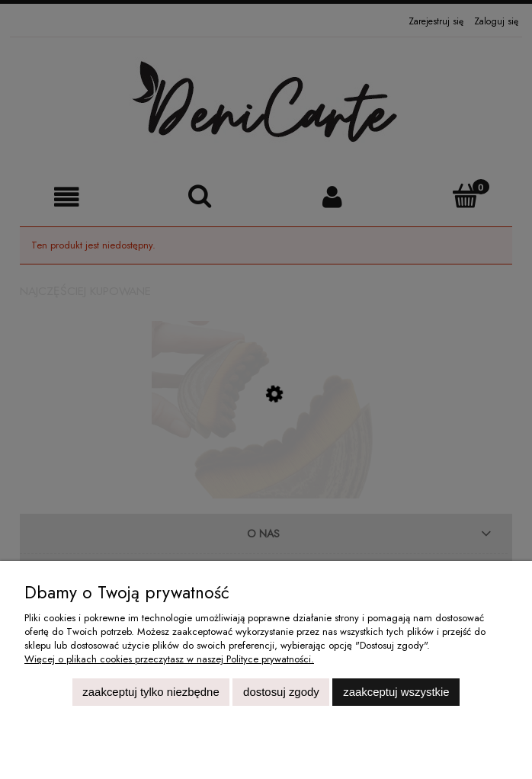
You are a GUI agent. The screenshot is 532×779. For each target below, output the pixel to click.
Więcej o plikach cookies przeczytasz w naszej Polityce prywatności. (169, 659)
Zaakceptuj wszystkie (396, 692)
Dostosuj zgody (281, 692)
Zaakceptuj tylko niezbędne (151, 692)
